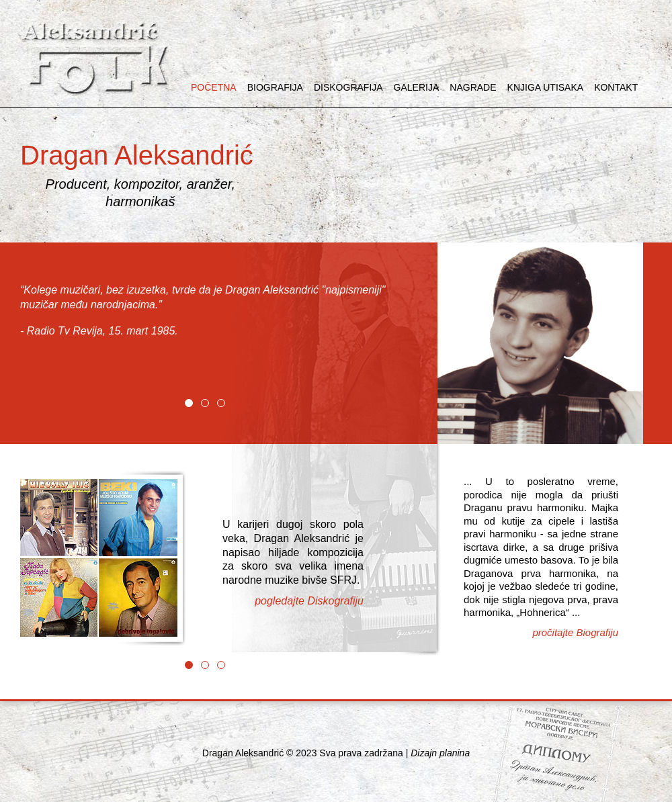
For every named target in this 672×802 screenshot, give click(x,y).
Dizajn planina (440, 753)
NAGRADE (473, 87)
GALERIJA (417, 87)
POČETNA (214, 87)
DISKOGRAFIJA (348, 87)
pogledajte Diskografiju (309, 601)
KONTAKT (616, 87)
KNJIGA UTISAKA (546, 87)
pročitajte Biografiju (575, 632)
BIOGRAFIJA (275, 87)
